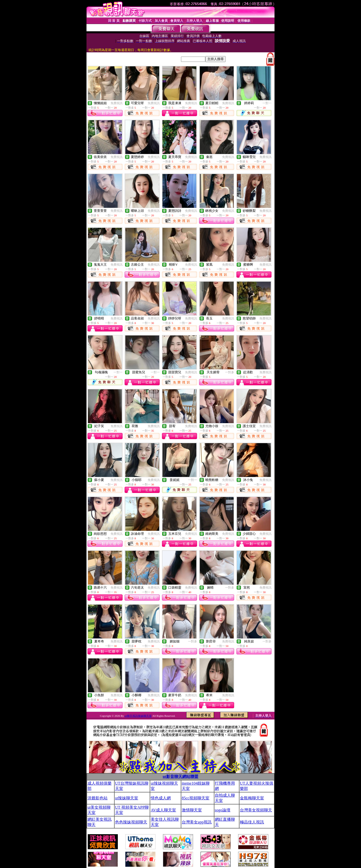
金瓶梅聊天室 (252, 798)
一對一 (267, 103)
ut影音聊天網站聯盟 (180, 776)
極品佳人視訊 (252, 822)
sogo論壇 (223, 810)
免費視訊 (117, 103)
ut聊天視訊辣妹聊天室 (138, 716)
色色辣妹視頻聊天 (131, 822)
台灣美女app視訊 (197, 822)
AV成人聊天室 (163, 810)
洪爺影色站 (98, 798)
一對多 (230, 372)
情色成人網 (161, 798)
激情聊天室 (192, 810)
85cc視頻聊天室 (196, 798)
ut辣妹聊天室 (127, 798)
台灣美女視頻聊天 (256, 810)
